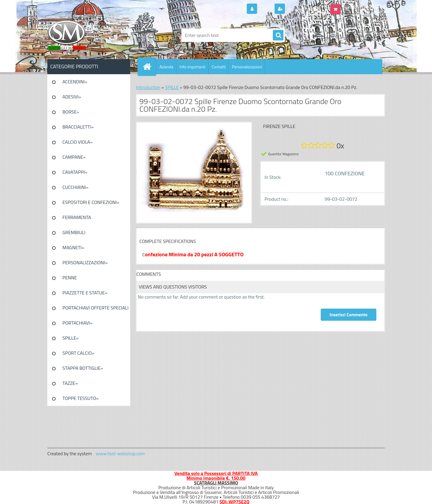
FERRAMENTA (77, 217)
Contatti (219, 67)
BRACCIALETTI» (78, 127)
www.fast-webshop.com (120, 453)
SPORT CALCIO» (78, 353)
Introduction (148, 87)
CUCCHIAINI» (75, 187)
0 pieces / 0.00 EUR (362, 7)
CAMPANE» (74, 157)
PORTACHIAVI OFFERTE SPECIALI (95, 308)
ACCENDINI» (75, 82)
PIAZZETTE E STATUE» (85, 293)
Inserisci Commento (349, 315)
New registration (304, 9)
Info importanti (193, 67)
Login (265, 9)
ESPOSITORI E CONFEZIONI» (91, 202)
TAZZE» (70, 383)
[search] (278, 35)
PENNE (70, 278)
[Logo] (88, 35)
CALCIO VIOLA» (78, 142)
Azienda (166, 67)
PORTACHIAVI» (77, 323)
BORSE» (71, 112)
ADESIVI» (72, 97)
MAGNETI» (73, 247)
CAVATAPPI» (75, 172)
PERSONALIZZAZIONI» (85, 262)
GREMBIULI (74, 232)
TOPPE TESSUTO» (80, 398)
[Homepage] (149, 67)
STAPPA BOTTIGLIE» (83, 368)
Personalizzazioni (247, 67)
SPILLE (172, 87)
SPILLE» (71, 338)
